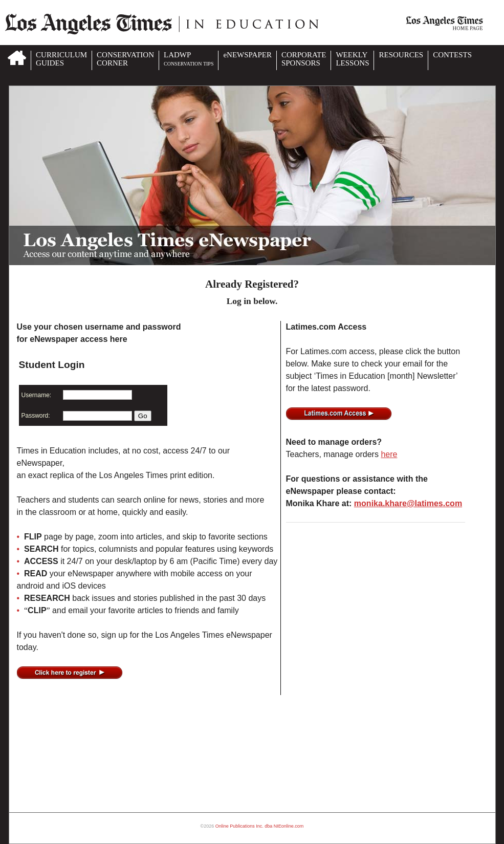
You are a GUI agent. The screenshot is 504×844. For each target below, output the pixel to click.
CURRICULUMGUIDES (61, 59)
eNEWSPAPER (247, 55)
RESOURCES (401, 55)
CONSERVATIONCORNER (125, 59)
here (389, 454)
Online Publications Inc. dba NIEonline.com (260, 826)
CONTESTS (452, 55)
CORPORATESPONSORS (304, 59)
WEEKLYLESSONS (352, 59)
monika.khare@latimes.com (408, 503)
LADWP (189, 59)
